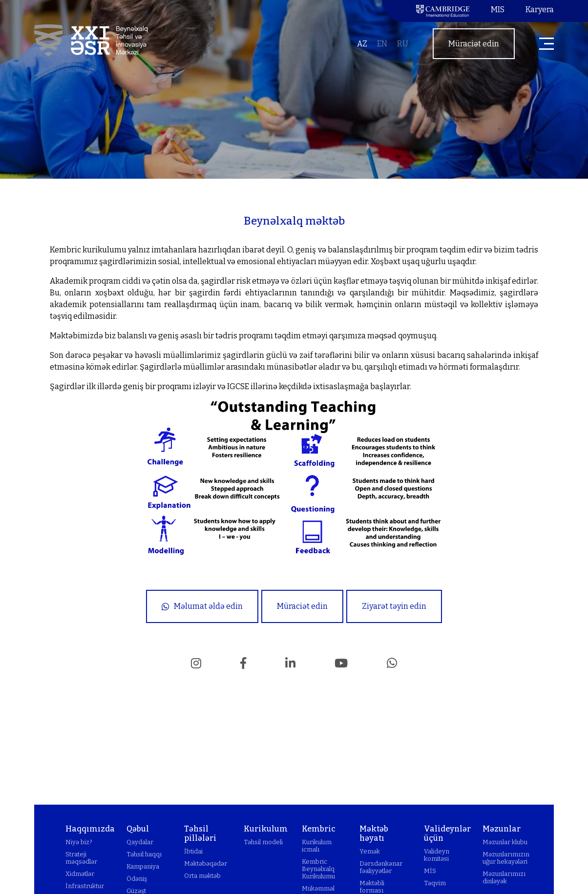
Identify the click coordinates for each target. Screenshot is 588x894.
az (362, 44)
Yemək (370, 851)
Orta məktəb (202, 876)
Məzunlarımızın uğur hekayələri (506, 858)
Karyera (540, 10)
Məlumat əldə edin (202, 606)
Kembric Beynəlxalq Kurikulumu (318, 869)
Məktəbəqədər (206, 863)
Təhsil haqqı (144, 854)
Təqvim (435, 883)
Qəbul (138, 829)
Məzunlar (502, 829)
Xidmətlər (80, 874)
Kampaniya (143, 866)
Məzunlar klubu (505, 842)
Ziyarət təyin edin (394, 606)
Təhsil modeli (263, 842)
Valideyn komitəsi (437, 855)
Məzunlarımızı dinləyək (504, 877)
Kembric (319, 829)
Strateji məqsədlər (81, 858)
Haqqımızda (90, 829)
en (382, 44)
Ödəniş (137, 879)
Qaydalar (140, 842)
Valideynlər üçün (447, 833)
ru (403, 44)
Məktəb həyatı (374, 833)
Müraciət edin (474, 44)
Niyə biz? (79, 842)
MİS (430, 871)
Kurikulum (266, 829)
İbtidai (193, 851)
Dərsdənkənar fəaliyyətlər (381, 867)
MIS (498, 10)
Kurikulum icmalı (317, 846)
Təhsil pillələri (200, 833)
